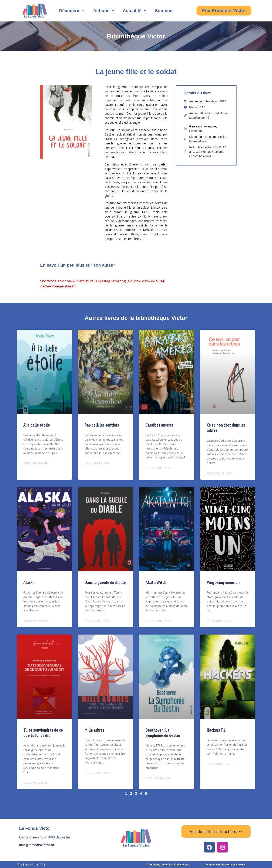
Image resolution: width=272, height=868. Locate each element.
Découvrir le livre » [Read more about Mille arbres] (98, 773)
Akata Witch (156, 582)
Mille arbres (94, 730)
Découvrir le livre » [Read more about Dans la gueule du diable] (98, 621)
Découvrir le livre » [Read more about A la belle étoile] (36, 463)
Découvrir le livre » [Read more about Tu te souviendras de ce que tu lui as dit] (36, 783)
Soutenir (164, 11)
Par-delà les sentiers (102, 425)
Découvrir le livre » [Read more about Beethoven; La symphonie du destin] (159, 778)
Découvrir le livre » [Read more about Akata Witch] (159, 621)
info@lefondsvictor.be (37, 845)
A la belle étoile (37, 425)
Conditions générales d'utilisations (168, 865)
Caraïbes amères (159, 425)
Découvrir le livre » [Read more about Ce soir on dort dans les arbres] (220, 473)
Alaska (29, 582)
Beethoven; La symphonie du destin (163, 733)
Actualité (135, 11)
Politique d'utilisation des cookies (225, 865)
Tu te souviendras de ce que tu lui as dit (43, 733)
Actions (104, 11)
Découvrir (72, 11)
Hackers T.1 (216, 730)
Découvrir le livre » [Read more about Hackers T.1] (220, 764)
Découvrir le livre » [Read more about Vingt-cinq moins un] (220, 621)
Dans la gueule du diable (105, 582)
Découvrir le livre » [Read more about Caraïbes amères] (159, 468)
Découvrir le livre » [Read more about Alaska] (36, 621)
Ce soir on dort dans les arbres (226, 428)
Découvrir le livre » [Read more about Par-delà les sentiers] (98, 463)
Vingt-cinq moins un (223, 582)
